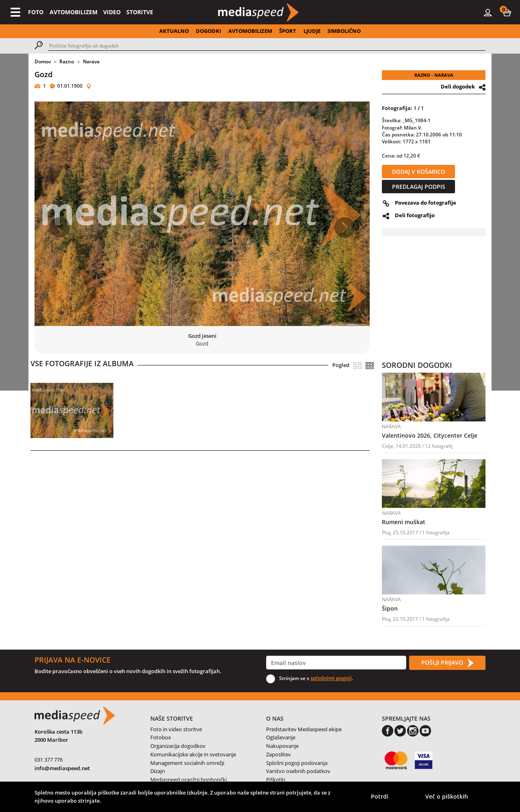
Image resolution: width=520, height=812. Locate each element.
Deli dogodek (458, 86)
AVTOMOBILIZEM (74, 12)
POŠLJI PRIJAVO (447, 663)
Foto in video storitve (176, 729)
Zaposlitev (278, 754)
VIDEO (112, 12)
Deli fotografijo (415, 215)
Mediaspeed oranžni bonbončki (188, 780)
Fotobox (161, 737)
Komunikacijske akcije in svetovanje (193, 754)
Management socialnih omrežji (187, 763)
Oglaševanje (281, 737)
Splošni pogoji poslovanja (297, 763)
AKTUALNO (174, 31)
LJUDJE (312, 31)
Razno (67, 62)
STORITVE (140, 12)
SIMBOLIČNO (344, 31)
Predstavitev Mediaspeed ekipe (304, 729)
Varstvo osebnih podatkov (298, 771)
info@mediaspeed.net (62, 768)
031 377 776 (49, 760)
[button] (507, 12)
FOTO (36, 12)
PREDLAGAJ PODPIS (419, 187)
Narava (91, 62)
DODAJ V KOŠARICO (419, 172)
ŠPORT (288, 31)
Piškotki (276, 780)
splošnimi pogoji (331, 678)
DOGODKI (208, 31)
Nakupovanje (282, 746)
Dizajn (158, 771)
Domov (43, 62)
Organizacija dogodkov (178, 746)
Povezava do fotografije (426, 203)
